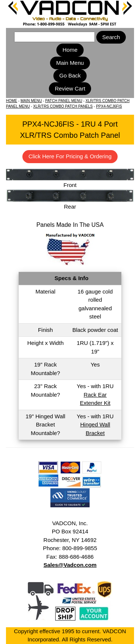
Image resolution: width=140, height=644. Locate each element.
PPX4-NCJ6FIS (109, 106)
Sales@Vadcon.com (70, 565)
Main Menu (70, 63)
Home (70, 50)
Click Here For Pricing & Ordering (70, 156)
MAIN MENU (31, 101)
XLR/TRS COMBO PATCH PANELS (63, 106)
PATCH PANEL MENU (64, 101)
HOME (12, 101)
